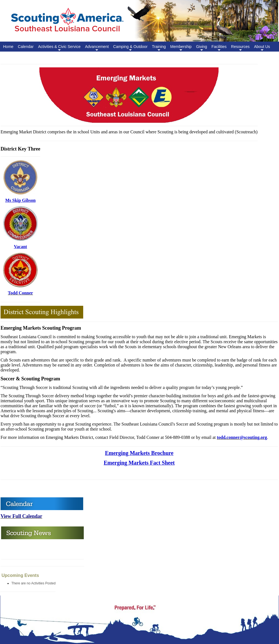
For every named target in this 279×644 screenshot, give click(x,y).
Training (159, 48)
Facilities (219, 48)
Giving (202, 48)
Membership (181, 48)
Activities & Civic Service (59, 48)
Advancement (97, 48)
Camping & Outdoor (130, 48)
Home (8, 47)
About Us (262, 48)
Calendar (26, 47)
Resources (240, 48)
